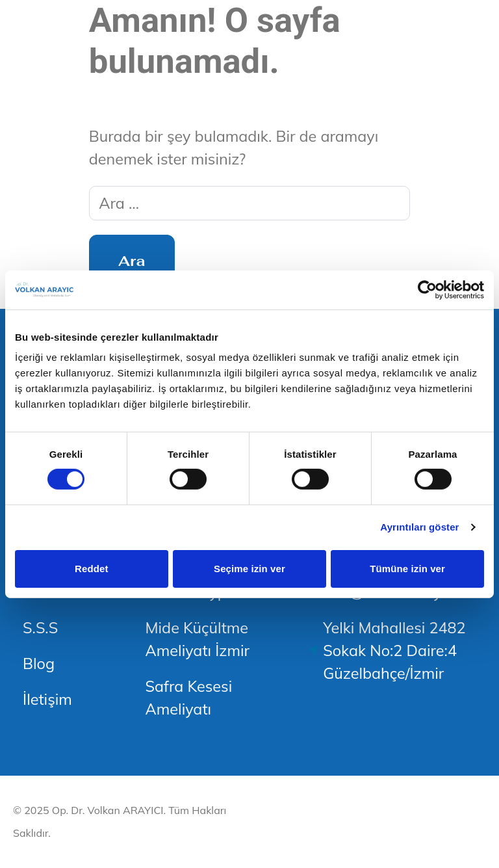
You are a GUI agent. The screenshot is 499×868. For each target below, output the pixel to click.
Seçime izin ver (249, 569)
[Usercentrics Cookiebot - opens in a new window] (427, 289)
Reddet (91, 569)
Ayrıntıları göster (419, 527)
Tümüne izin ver (407, 569)
